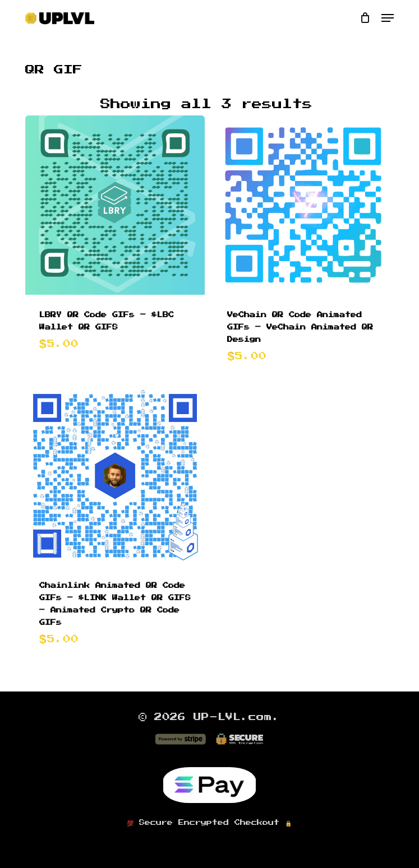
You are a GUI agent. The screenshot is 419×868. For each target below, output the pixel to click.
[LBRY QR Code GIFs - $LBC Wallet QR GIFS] (115, 205)
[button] (388, 18)
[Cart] (365, 18)
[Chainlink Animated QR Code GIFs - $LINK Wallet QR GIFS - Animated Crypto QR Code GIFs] (115, 476)
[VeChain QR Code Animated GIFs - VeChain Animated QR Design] (303, 205)
